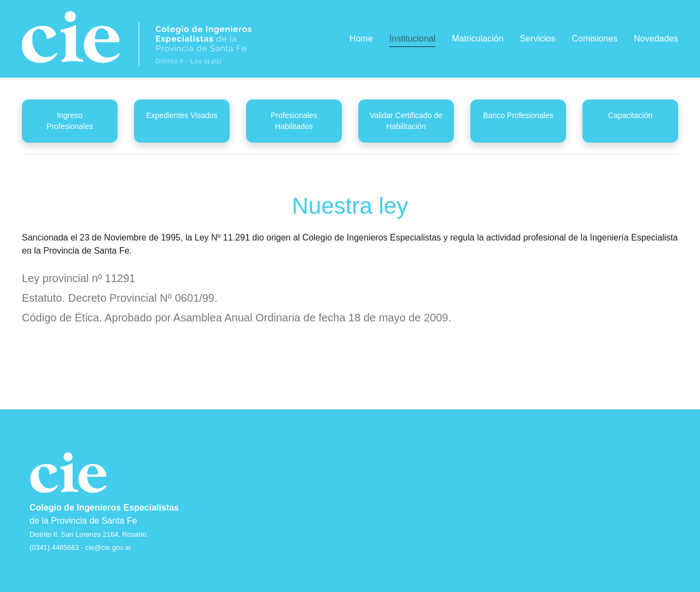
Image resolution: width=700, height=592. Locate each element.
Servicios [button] (538, 39)
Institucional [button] (413, 39)
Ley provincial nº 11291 (78, 278)
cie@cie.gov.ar (108, 547)
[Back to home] (137, 39)
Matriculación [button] (477, 39)
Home (361, 39)
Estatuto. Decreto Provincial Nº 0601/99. (120, 298)
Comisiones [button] (594, 39)
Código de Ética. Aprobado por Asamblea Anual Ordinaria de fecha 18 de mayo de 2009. (237, 318)
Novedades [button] (656, 39)
